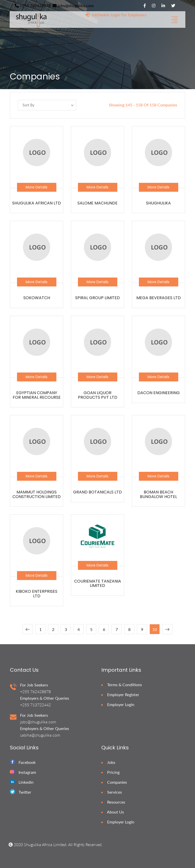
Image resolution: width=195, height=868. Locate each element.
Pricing (110, 772)
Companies (114, 782)
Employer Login (118, 704)
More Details (37, 187)
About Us (113, 812)
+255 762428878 (33, 5)
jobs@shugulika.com (73, 5)
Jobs (108, 762)
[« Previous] (28, 629)
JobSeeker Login (103, 15)
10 (155, 629)
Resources (113, 802)
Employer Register (120, 694)
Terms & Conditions (122, 685)
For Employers (134, 15)
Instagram (27, 772)
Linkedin (26, 782)
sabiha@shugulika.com (40, 735)
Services (112, 792)
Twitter (25, 792)
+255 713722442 (35, 705)
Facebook (27, 762)
